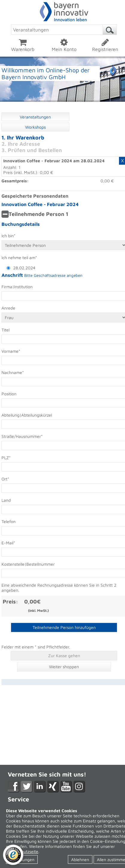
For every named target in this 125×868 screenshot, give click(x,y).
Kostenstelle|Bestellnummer (28, 564)
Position (9, 394)
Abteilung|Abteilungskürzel (27, 415)
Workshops (35, 127)
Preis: (10, 602)
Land (6, 500)
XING (53, 787)
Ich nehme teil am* (19, 257)
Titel (6, 330)
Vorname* (11, 351)
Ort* (5, 479)
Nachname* (13, 372)
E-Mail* (8, 543)
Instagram (79, 787)
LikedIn (40, 787)
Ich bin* (9, 236)
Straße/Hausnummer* (22, 436)
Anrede (8, 308)
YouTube (66, 787)
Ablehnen (80, 859)
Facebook (14, 787)
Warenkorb (23, 45)
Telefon (9, 521)
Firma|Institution (17, 287)
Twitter (27, 787)
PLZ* (6, 458)
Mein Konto (64, 45)
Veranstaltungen (35, 117)
